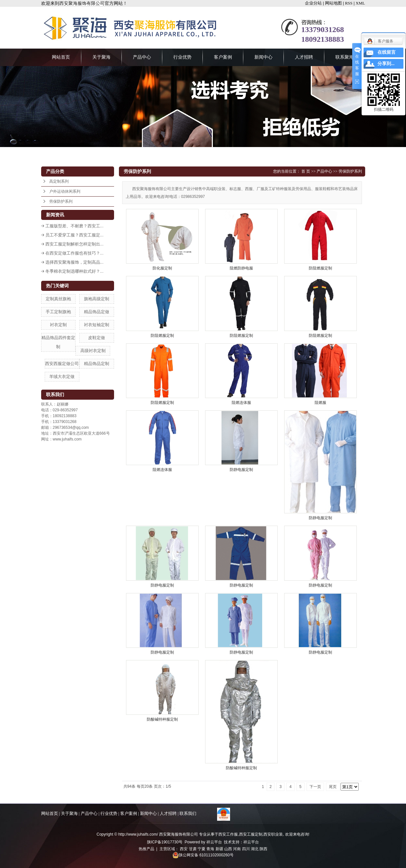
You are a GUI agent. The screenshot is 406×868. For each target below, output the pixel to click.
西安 (184, 849)
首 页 (306, 171)
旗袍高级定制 (97, 299)
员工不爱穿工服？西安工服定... (75, 235)
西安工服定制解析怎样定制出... (75, 244)
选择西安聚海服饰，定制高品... (75, 262)
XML (360, 3)
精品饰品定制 (97, 364)
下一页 (315, 787)
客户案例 (223, 57)
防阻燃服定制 (320, 268)
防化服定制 (162, 268)
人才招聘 (304, 57)
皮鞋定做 (97, 338)
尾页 (333, 787)
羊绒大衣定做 (62, 377)
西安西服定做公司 (62, 364)
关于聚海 (101, 57)
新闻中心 (263, 57)
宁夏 (202, 849)
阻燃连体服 (241, 403)
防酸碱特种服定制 (162, 719)
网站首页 (61, 57)
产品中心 (142, 57)
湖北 (255, 849)
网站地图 (333, 3)
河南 (237, 849)
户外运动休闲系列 (65, 191)
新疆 (219, 849)
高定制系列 (59, 181)
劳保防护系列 (61, 201)
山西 (228, 849)
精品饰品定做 (97, 312)
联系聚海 (344, 57)
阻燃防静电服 (241, 268)
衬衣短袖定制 (97, 325)
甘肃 (193, 849)
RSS (349, 3)
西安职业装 (273, 834)
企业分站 (313, 3)
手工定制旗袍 (58, 312)
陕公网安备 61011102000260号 (203, 855)
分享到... (386, 64)
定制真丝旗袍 (58, 299)
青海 (210, 849)
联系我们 (188, 813)
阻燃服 (320, 403)
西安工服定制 (251, 834)
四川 (246, 849)
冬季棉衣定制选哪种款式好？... (75, 271)
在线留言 (387, 52)
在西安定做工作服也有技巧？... (75, 253)
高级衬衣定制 (93, 351)
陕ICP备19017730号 (165, 842)
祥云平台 (214, 842)
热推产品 (146, 849)
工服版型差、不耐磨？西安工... (75, 226)
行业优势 (182, 57)
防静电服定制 (241, 470)
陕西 (263, 849)
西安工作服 (228, 834)
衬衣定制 (58, 325)
